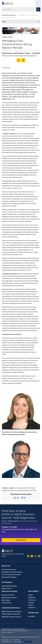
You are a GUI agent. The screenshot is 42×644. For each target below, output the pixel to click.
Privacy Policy (16, 640)
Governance (32, 600)
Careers (31, 605)
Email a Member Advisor (9, 586)
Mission (31, 595)
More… (21, 21)
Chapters (31, 602)
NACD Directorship (12, 611)
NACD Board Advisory (11, 617)
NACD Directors (9, 597)
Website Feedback (19, 642)
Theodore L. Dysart (24, 53)
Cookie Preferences (7, 642)
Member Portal (6, 588)
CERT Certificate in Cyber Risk (11, 614)
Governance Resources (9, 569)
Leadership (32, 597)
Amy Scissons (9, 53)
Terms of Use (27, 640)
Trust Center (5, 640)
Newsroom (32, 607)
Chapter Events (6, 603)
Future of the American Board (11, 574)
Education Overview (8, 595)
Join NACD (32, 616)
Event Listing (6, 600)
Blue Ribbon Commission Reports (12, 572)
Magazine (9, 577)
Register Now (21, 540)
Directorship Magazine (9, 15)
